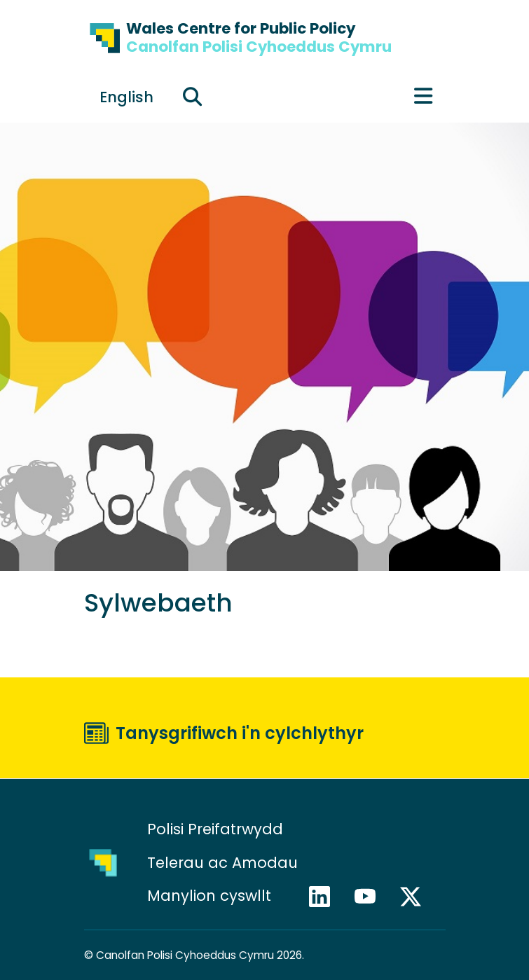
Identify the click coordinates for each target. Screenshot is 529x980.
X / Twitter (417, 897)
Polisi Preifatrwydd (215, 829)
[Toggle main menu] (423, 96)
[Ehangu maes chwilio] (193, 96)
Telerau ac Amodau (222, 863)
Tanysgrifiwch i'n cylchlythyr (240, 733)
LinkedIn (326, 897)
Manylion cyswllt (211, 896)
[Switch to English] (126, 97)
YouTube (371, 897)
